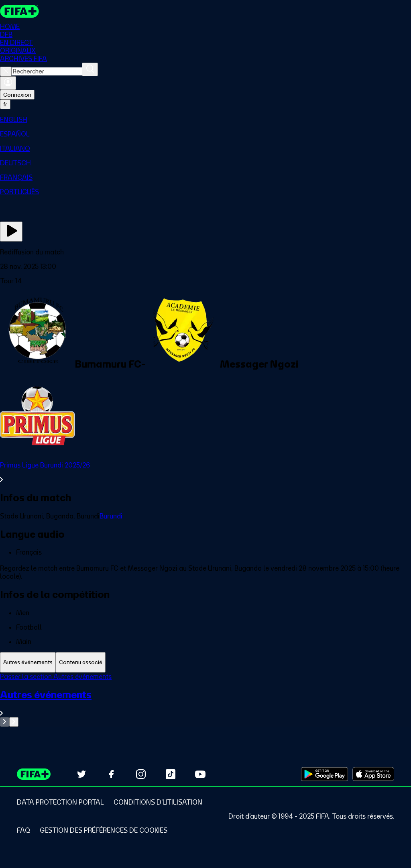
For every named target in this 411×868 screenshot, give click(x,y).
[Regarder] (11, 232)
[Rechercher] (90, 69)
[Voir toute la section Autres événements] (205, 703)
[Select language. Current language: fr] (5, 104)
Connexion (17, 95)
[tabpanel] (205, 700)
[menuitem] (205, 120)
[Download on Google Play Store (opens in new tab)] (325, 774)
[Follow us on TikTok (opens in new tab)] (171, 774)
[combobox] (47, 71)
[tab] (28, 662)
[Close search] (6, 71)
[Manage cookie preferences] (104, 830)
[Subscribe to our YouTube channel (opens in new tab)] (200, 774)
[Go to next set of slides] (14, 722)
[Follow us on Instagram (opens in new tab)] (141, 774)
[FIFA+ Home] (19, 11)
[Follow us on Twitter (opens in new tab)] (81, 774)
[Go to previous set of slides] (5, 722)
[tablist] (205, 662)
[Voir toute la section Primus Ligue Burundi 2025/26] (205, 472)
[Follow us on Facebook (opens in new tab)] (111, 774)
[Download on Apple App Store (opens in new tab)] (373, 774)
